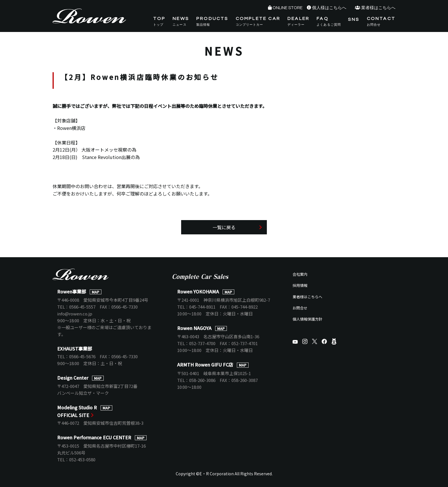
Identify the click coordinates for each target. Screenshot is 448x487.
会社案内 (300, 274)
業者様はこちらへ (378, 8)
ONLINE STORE (288, 8)
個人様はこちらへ (329, 8)
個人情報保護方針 (307, 319)
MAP (95, 292)
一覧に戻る (224, 227)
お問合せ (300, 308)
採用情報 (300, 285)
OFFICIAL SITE (73, 415)
